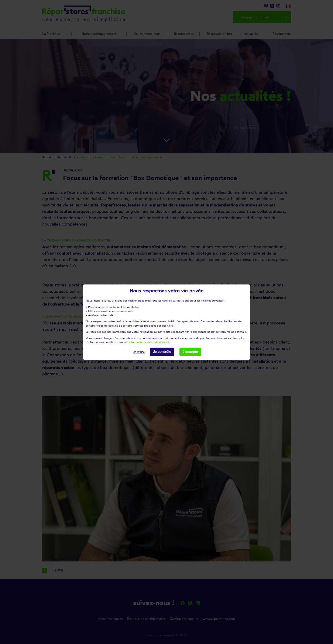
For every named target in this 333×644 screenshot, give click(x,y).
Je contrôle (162, 352)
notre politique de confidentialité (149, 342)
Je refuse (139, 352)
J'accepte (190, 352)
